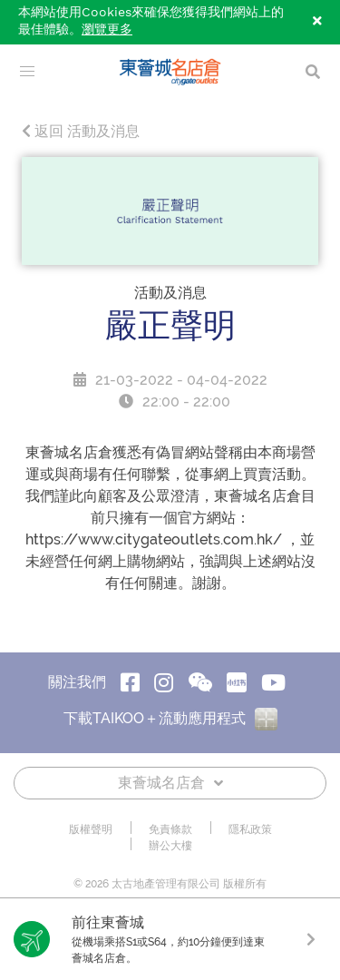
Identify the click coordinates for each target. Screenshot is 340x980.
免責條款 (170, 829)
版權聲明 (91, 829)
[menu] (27, 72)
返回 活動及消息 (81, 131)
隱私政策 (250, 829)
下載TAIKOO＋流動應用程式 (170, 718)
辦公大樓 (170, 846)
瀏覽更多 (107, 30)
